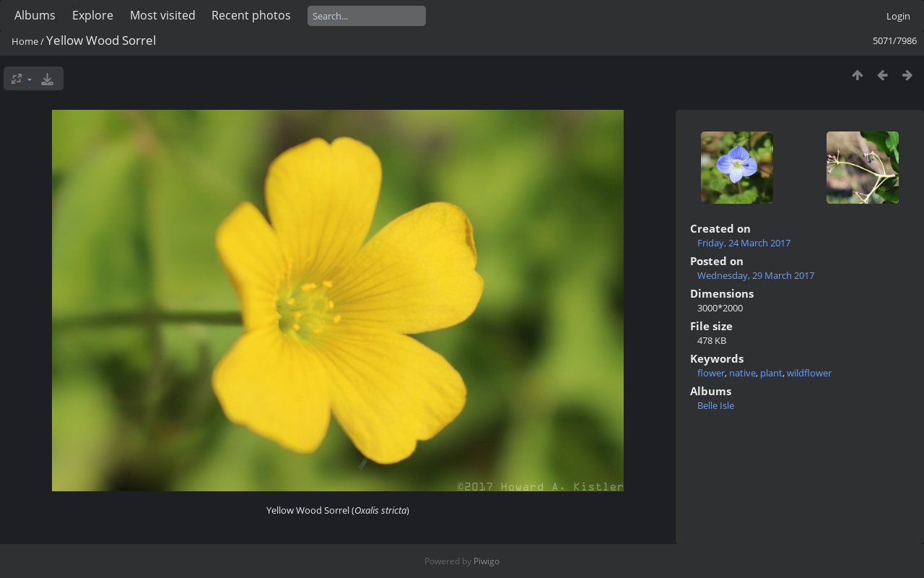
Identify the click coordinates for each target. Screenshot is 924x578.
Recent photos (251, 15)
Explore (93, 15)
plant (771, 373)
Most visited (163, 15)
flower (711, 373)
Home (25, 41)
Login (898, 16)
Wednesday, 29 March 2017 (756, 275)
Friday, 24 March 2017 (744, 243)
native (742, 373)
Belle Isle (716, 405)
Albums (35, 15)
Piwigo (487, 561)
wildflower (809, 373)
